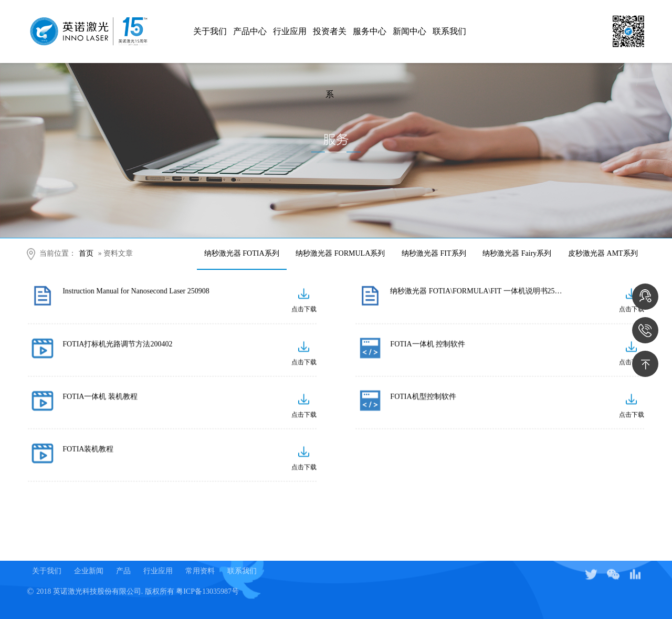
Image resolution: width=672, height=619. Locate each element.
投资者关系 (330, 45)
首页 (86, 253)
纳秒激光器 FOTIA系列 (242, 253)
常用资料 (200, 565)
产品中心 (250, 31)
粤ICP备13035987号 (207, 585)
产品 (123, 565)
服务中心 (370, 31)
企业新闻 (89, 565)
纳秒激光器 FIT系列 (434, 253)
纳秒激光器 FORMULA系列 (340, 253)
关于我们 (210, 31)
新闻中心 (409, 31)
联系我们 (449, 31)
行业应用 (290, 31)
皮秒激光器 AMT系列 (603, 253)
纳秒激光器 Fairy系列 (517, 253)
